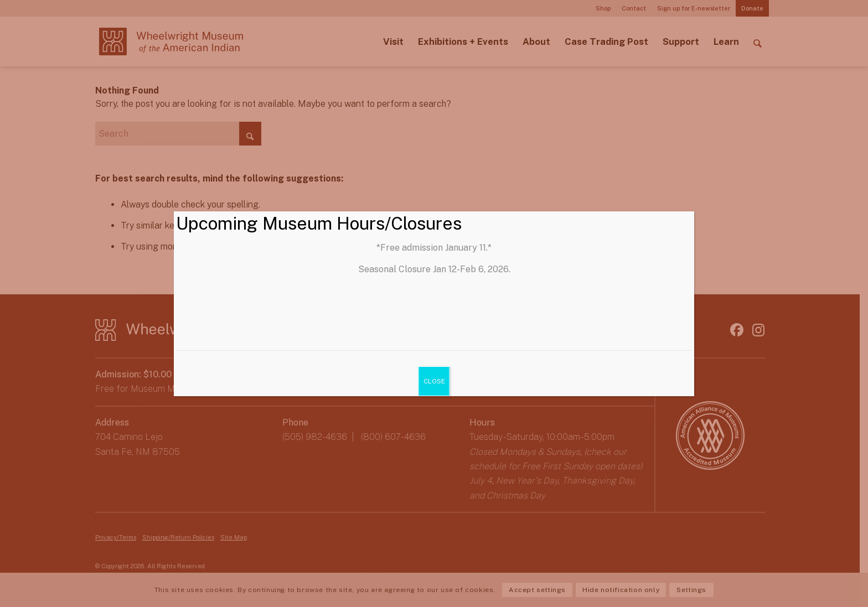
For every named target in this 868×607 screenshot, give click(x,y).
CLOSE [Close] (434, 381)
